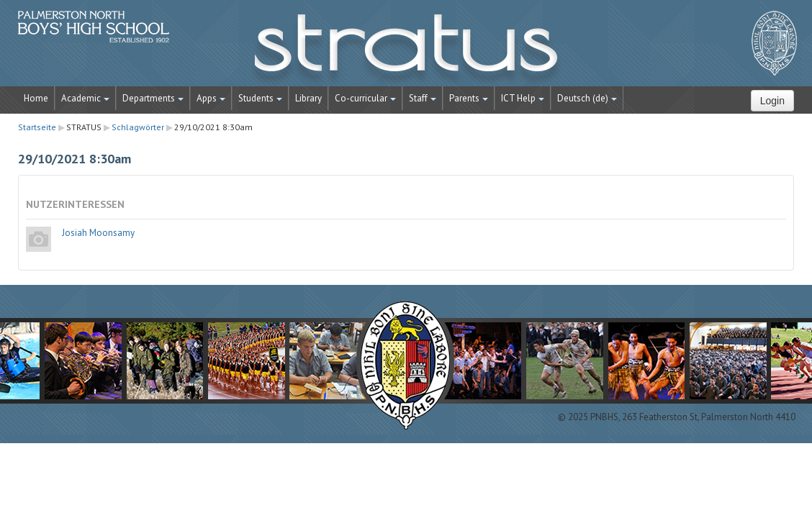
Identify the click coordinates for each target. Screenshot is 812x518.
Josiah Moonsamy (98, 233)
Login (772, 101)
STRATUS (406, 50)
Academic (85, 98)
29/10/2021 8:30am (213, 127)
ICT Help (523, 98)
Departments (153, 98)
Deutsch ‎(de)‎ (587, 98)
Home (36, 98)
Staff (423, 98)
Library (308, 98)
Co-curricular (365, 98)
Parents (469, 98)
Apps (211, 98)
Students (260, 98)
